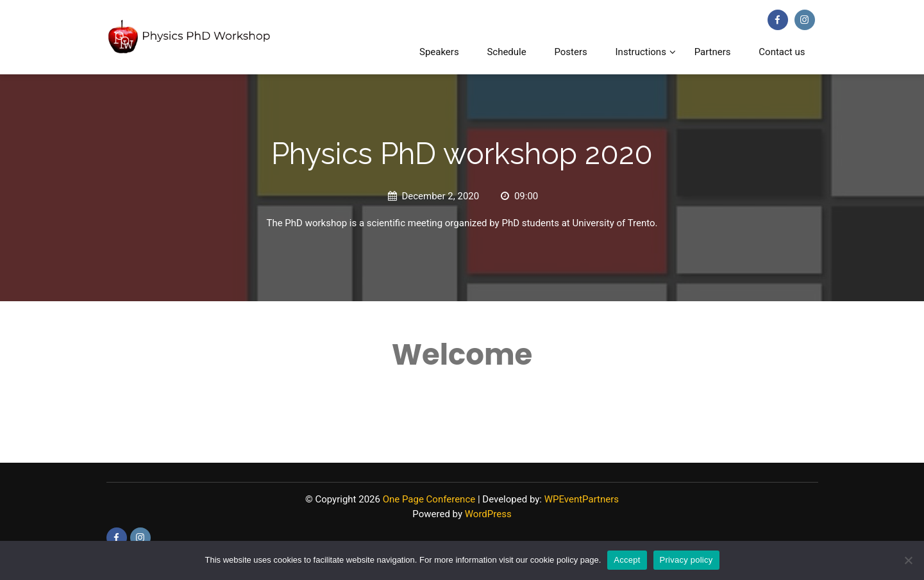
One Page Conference (429, 499)
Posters (570, 52)
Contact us (782, 52)
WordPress (488, 514)
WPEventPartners (582, 499)
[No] (908, 560)
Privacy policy (686, 560)
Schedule (506, 52)
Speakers (439, 52)
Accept (627, 560)
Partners (713, 52)
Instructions (641, 52)
